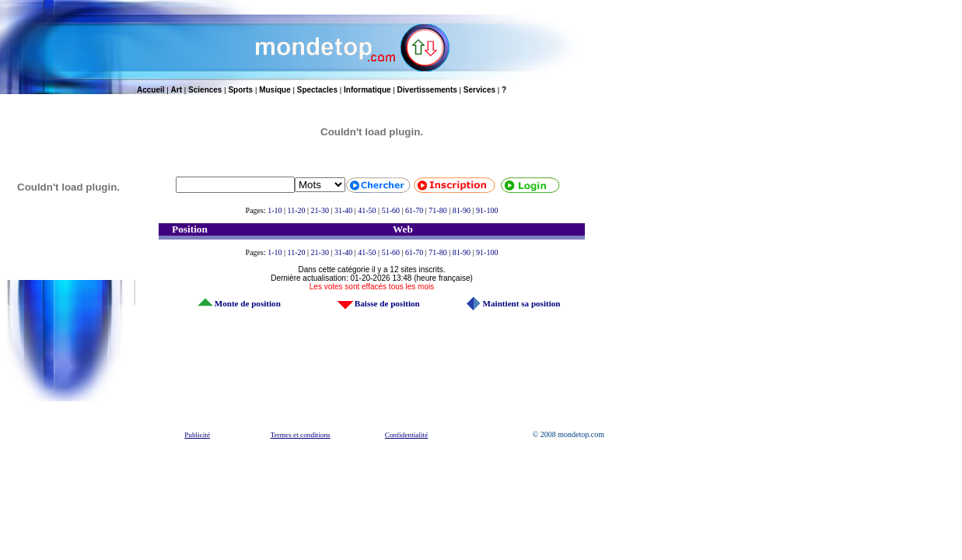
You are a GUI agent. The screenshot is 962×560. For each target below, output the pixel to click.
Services (479, 90)
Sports (240, 90)
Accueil (151, 90)
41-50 (367, 210)
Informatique (367, 90)
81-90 (462, 210)
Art (177, 90)
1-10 (275, 210)
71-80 (437, 210)
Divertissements (427, 90)
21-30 (320, 210)
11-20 (297, 210)
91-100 (487, 210)
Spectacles (317, 90)
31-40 (343, 210)
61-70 (414, 210)
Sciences (205, 90)
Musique (275, 90)
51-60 (391, 210)
